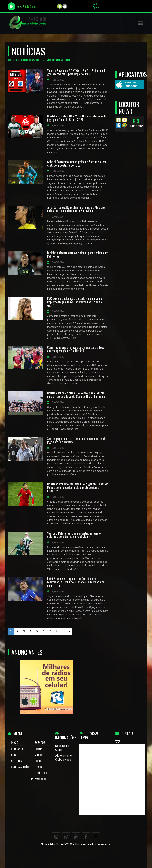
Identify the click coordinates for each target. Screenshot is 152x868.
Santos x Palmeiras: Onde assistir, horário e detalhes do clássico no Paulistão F (74, 535)
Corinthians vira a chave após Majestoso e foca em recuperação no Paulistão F (76, 349)
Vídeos (39, 755)
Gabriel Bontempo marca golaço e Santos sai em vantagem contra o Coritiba (77, 164)
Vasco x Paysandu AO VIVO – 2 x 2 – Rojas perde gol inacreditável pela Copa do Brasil (77, 73)
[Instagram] (56, 837)
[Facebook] (86, 837)
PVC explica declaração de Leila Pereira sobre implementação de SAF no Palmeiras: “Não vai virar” (75, 302)
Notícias (17, 761)
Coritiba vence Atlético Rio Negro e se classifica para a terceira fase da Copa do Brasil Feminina (76, 395)
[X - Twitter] (96, 837)
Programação (20, 767)
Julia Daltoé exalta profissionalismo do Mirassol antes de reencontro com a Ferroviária (76, 209)
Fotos (39, 749)
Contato (40, 767)
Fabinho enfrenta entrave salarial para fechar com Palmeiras (78, 255)
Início (15, 742)
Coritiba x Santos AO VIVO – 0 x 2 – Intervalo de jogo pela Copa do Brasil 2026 (77, 118)
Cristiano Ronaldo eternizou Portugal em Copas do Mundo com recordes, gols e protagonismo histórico (78, 488)
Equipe (39, 761)
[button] (140, 23)
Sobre (15, 755)
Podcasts (17, 749)
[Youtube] (76, 837)
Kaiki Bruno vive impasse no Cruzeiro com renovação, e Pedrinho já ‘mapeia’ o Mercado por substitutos (76, 582)
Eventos (40, 742)
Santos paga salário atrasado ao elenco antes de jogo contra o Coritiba (77, 440)
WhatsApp (126, 757)
